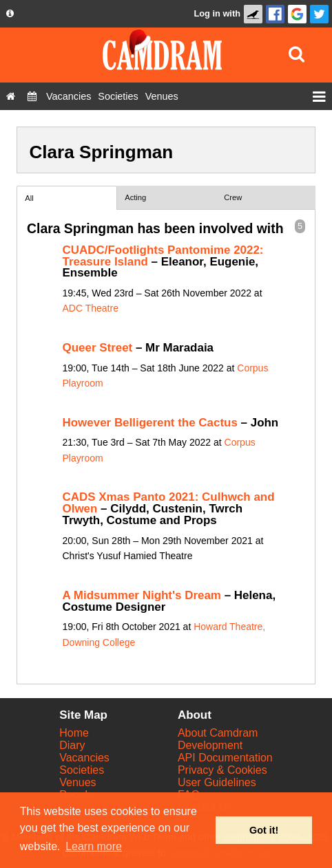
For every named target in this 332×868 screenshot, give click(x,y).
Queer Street (98, 348)
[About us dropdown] (10, 14)
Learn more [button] (94, 846)
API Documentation (225, 758)
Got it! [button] (264, 830)
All (29, 198)
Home (74, 733)
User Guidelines (217, 782)
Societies (82, 770)
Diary (72, 745)
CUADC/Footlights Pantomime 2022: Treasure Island (163, 256)
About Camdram (218, 733)
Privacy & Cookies (222, 770)
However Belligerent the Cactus (150, 423)
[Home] (11, 96)
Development (210, 745)
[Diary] (32, 96)
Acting (135, 197)
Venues (77, 782)
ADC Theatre (91, 308)
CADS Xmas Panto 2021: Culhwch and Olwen (169, 503)
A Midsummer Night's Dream (142, 595)
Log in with (217, 13)
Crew (233, 197)
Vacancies (84, 758)
